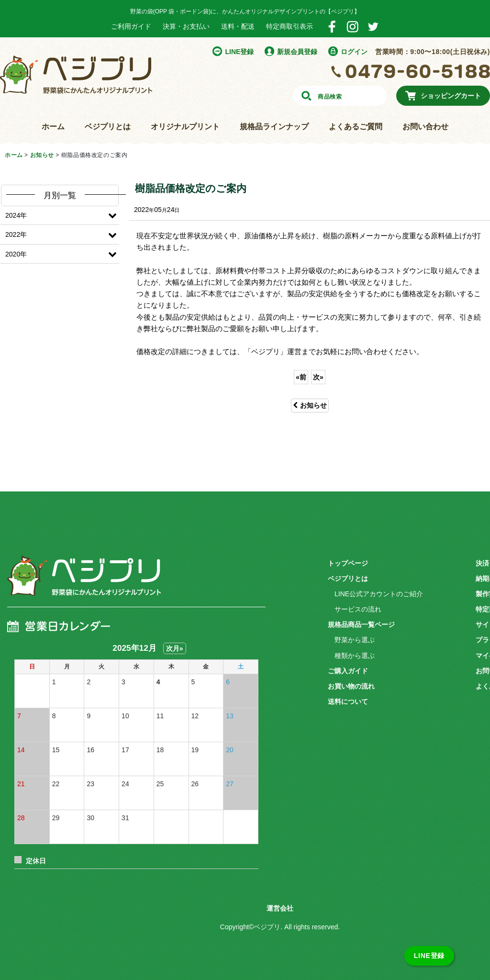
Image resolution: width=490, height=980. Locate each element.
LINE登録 (239, 52)
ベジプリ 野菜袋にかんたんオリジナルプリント (84, 583)
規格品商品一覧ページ (361, 624)
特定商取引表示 (290, 26)
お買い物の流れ (351, 686)
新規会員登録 (297, 52)
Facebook (332, 27)
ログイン (354, 52)
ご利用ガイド (131, 26)
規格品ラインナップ (274, 127)
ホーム (53, 127)
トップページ (348, 563)
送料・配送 (238, 26)
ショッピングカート (451, 96)
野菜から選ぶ (355, 640)
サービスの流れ (358, 609)
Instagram (352, 27)
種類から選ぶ (355, 656)
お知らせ (310, 405)
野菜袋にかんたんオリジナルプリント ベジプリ (76, 75)
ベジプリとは (108, 127)
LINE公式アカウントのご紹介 (379, 594)
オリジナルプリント (185, 127)
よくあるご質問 (356, 127)
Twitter (373, 27)
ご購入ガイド (348, 671)
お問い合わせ (425, 127)
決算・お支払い (186, 26)
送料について (348, 702)
